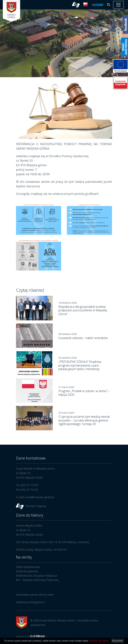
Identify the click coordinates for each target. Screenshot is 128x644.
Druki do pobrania (27, 571)
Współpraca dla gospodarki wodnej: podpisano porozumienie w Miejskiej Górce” (83, 310)
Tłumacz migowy (35, 506)
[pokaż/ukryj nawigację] (118, 5)
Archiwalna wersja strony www (35, 595)
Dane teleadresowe (28, 567)
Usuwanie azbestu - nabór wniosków (83, 338)
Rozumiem (118, 641)
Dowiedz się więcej (99, 641)
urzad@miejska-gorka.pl (39, 497)
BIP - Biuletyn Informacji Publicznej (37, 580)
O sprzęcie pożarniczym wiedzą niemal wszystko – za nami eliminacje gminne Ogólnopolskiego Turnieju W (84, 420)
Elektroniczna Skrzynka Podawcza (37, 576)
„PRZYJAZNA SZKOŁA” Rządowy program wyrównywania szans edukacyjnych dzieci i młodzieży (80, 365)
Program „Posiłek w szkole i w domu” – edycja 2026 (84, 393)
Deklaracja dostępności (30, 602)
